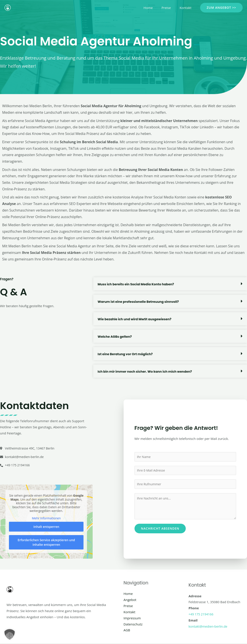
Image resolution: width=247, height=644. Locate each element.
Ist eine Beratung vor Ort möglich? (126, 354)
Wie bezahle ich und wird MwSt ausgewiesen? (136, 319)
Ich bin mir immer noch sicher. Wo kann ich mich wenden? (146, 371)
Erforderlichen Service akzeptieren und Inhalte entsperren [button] (46, 543)
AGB (127, 631)
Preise (169, 8)
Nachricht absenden (160, 529)
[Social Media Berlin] (8, 7)
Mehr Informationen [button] (46, 519)
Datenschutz (133, 625)
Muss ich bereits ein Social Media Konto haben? (137, 284)
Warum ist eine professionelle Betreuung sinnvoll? (140, 302)
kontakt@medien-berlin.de (209, 627)
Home (153, 8)
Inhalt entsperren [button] (46, 528)
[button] (221, 8)
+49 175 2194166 (202, 615)
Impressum (132, 619)
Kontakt (187, 8)
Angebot (130, 601)
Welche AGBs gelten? (115, 337)
